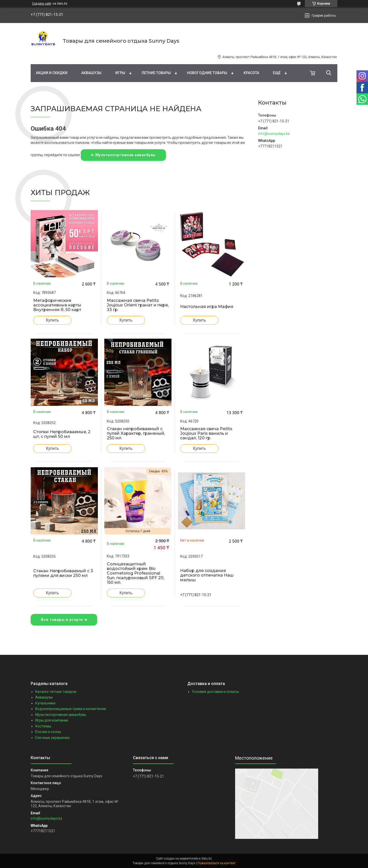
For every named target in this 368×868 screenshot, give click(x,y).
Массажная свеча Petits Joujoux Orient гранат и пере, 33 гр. (138, 305)
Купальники (45, 703)
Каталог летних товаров (56, 692)
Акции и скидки (52, 73)
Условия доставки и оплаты (215, 692)
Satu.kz (207, 859)
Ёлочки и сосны (48, 732)
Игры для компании (52, 720)
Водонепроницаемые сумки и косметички (71, 709)
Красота (251, 73)
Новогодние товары (207, 73)
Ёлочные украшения (52, 738)
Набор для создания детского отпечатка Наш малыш (207, 575)
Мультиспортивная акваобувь (125, 155)
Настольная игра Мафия (207, 307)
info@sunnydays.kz (274, 134)
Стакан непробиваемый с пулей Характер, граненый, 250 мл (136, 433)
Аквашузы (91, 73)
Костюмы (43, 726)
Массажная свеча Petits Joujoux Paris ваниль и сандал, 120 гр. (206, 433)
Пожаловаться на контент (216, 863)
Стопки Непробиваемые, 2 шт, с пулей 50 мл (62, 434)
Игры (120, 73)
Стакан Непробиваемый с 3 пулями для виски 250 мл (63, 573)
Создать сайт (42, 4)
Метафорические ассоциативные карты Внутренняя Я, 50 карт (57, 305)
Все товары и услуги (62, 620)
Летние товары (156, 73)
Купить (53, 320)
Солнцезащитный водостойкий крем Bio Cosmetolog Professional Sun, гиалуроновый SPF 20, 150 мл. (136, 573)
